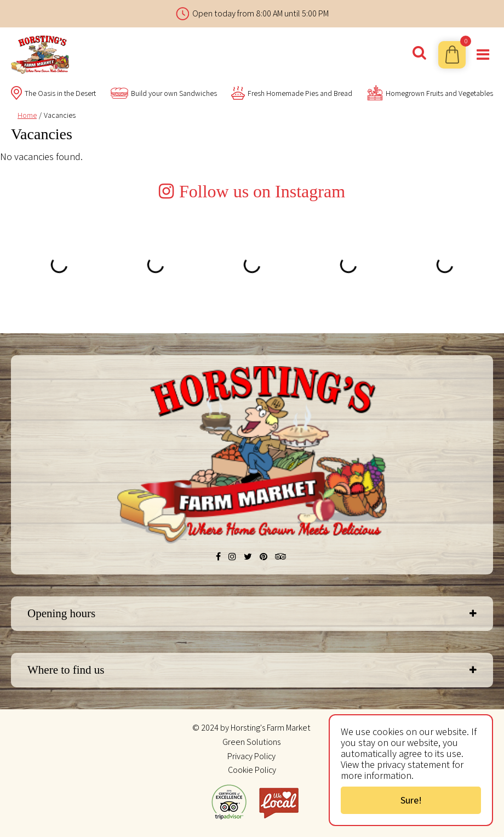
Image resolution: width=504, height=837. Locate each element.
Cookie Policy (252, 770)
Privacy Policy (251, 756)
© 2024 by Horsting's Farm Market (251, 728)
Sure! (411, 800)
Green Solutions (251, 742)
